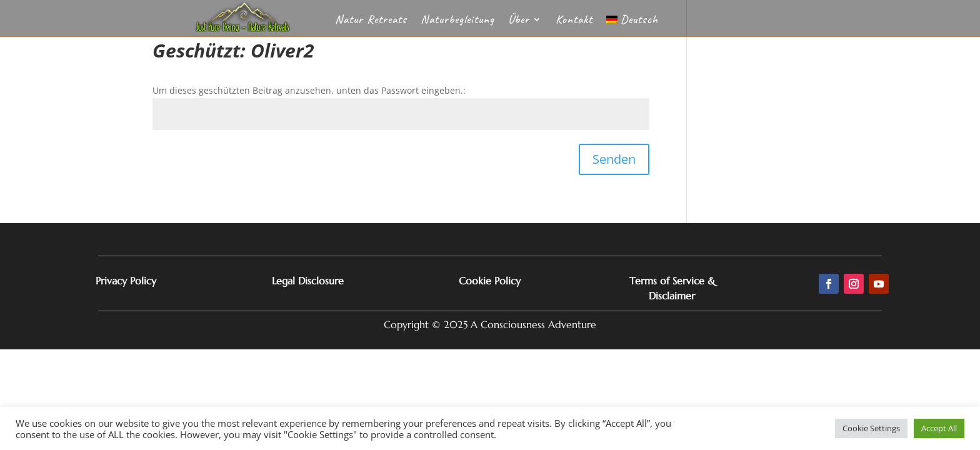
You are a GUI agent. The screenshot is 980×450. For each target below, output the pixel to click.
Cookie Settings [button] (871, 428)
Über (519, 21)
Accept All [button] (939, 428)
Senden (614, 159)
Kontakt (574, 21)
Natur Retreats (371, 21)
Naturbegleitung (457, 21)
